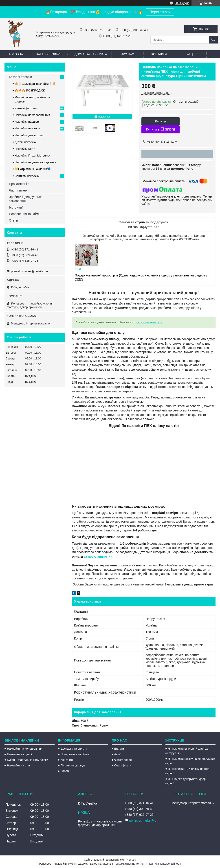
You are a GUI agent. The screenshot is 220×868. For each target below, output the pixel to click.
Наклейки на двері (27, 122)
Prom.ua (131, 860)
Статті (13, 220)
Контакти (159, 54)
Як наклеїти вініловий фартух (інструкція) (187, 751)
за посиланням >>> (149, 322)
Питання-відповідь (73, 765)
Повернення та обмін (75, 754)
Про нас (127, 54)
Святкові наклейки (27, 176)
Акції (191, 54)
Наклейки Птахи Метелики (32, 156)
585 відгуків (182, 3)
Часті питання (19, 190)
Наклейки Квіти (25, 149)
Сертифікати (123, 765)
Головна (16, 54)
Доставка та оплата (91, 54)
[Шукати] (213, 40)
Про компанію (19, 184)
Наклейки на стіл (18, 765)
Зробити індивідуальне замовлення (26, 199)
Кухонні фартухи (26, 108)
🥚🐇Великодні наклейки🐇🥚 (35, 84)
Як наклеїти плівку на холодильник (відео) (190, 761)
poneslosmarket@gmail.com (29, 271)
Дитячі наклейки (26, 142)
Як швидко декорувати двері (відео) (186, 781)
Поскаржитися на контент (130, 864)
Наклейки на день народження (35, 162)
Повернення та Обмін (25, 214)
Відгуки (119, 749)
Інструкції (16, 207)
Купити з (160, 129)
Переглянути (160, 12)
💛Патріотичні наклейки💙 (33, 169)
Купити (161, 121)
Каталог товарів (49, 54)
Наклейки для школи (29, 135)
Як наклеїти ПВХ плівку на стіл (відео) (187, 771)
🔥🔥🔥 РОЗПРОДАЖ (30, 90)
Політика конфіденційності (165, 864)
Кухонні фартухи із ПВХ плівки (27, 760)
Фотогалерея (123, 760)
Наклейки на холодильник (32, 115)
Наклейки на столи (27, 128)
